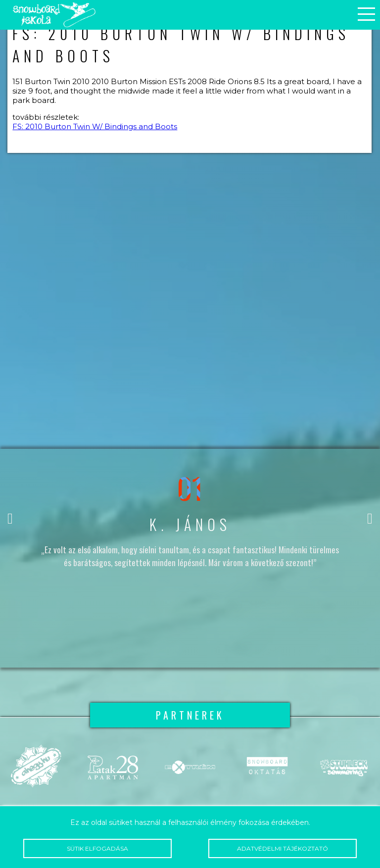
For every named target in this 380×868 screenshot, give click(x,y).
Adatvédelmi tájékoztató (282, 848)
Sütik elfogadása (97, 848)
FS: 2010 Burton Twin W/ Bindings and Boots (95, 126)
